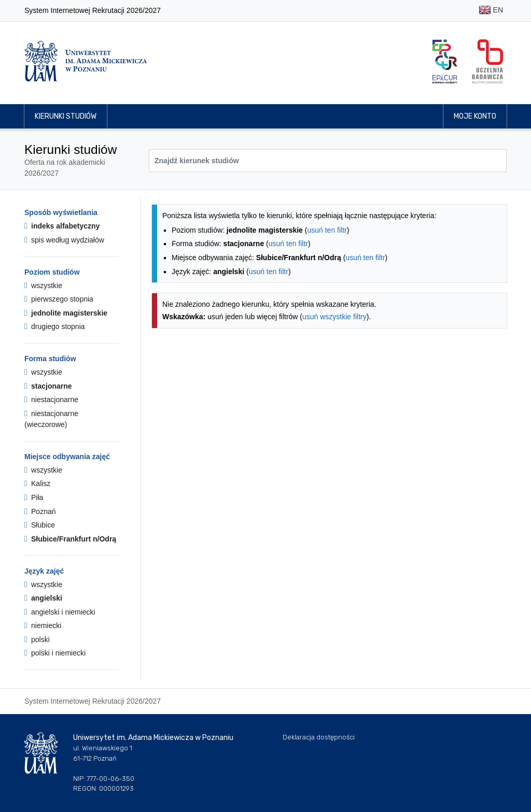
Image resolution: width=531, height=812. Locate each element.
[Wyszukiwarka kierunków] (328, 161)
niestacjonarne (51, 400)
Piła (34, 497)
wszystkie (43, 286)
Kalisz (37, 483)
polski (37, 639)
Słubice (40, 525)
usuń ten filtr (327, 230)
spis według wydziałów (64, 240)
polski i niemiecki (55, 653)
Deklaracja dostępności (319, 737)
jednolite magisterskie (66, 313)
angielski (43, 598)
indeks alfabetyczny (62, 226)
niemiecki (43, 625)
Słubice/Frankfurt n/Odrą (70, 539)
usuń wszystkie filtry (334, 317)
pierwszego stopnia (59, 299)
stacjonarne (48, 386)
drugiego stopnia (55, 326)
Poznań (40, 511)
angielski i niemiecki (60, 612)
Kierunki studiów (66, 116)
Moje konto (475, 116)
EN (491, 11)
